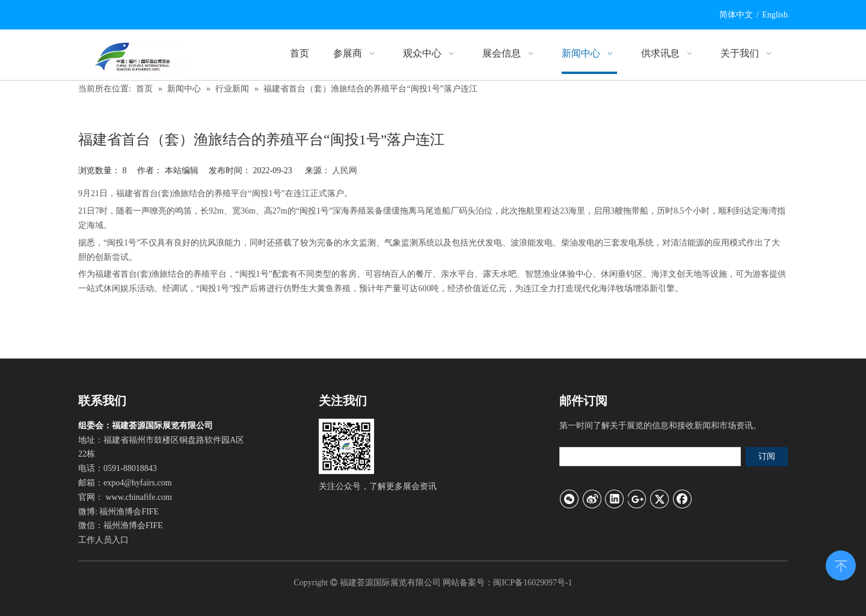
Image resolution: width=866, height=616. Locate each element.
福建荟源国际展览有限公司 (390, 583)
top (841, 564)
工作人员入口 (103, 540)
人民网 (345, 171)
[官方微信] (346, 446)
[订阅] (767, 457)
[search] (650, 457)
